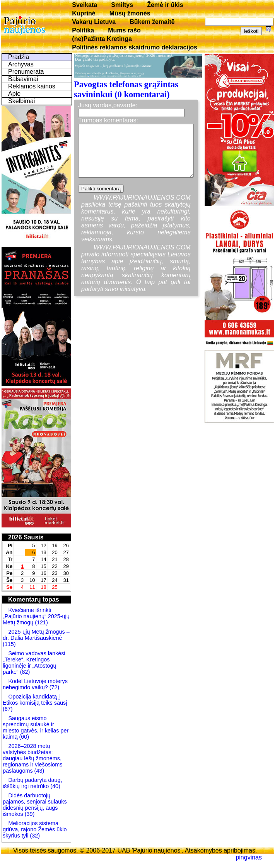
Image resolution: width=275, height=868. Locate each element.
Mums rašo (124, 30)
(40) (55, 786)
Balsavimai (23, 79)
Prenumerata (26, 72)
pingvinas (249, 857)
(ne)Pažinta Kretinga (102, 39)
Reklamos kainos (32, 86)
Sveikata (85, 5)
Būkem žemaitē (152, 22)
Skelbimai (21, 101)
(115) (9, 644)
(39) (29, 814)
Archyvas (21, 64)
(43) (39, 771)
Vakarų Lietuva (94, 22)
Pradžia (19, 57)
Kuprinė (84, 13)
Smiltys (122, 5)
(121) (41, 622)
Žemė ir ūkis (165, 5)
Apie (14, 94)
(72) (54, 687)
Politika (83, 30)
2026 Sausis (26, 537)
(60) (23, 737)
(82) (25, 672)
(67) (8, 709)
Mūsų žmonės (130, 13)
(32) (34, 836)
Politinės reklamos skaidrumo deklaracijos (135, 47)
